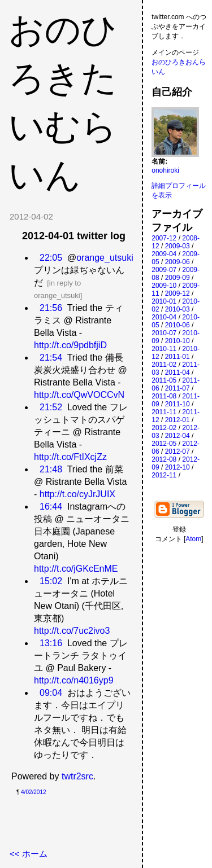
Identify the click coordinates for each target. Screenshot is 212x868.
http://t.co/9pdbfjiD (70, 345)
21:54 (51, 358)
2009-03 (178, 246)
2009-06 (178, 262)
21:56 (51, 308)
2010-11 (164, 349)
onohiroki (165, 170)
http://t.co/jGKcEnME (76, 569)
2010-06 (178, 325)
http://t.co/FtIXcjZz (70, 457)
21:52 (51, 407)
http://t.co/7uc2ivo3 (72, 631)
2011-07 (178, 388)
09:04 (51, 693)
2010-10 (178, 341)
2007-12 (164, 238)
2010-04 (164, 317)
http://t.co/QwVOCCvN (79, 395)
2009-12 (178, 293)
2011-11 (164, 412)
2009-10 (164, 286)
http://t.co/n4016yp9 (74, 680)
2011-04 (178, 372)
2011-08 (164, 396)
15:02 (51, 581)
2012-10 (178, 467)
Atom (193, 539)
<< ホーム (29, 854)
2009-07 (164, 270)
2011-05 (164, 380)
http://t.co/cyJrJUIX (77, 494)
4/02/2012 (34, 792)
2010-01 (164, 301)
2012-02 (164, 428)
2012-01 (178, 420)
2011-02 (164, 365)
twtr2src (77, 776)
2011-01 (178, 357)
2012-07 (178, 451)
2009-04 (164, 254)
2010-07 (164, 333)
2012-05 (164, 444)
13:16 (51, 643)
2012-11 (164, 475)
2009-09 (178, 278)
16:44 (51, 507)
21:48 (51, 469)
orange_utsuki (105, 258)
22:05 (51, 258)
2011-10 (178, 404)
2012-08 (164, 459)
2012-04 (178, 436)
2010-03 (178, 309)
